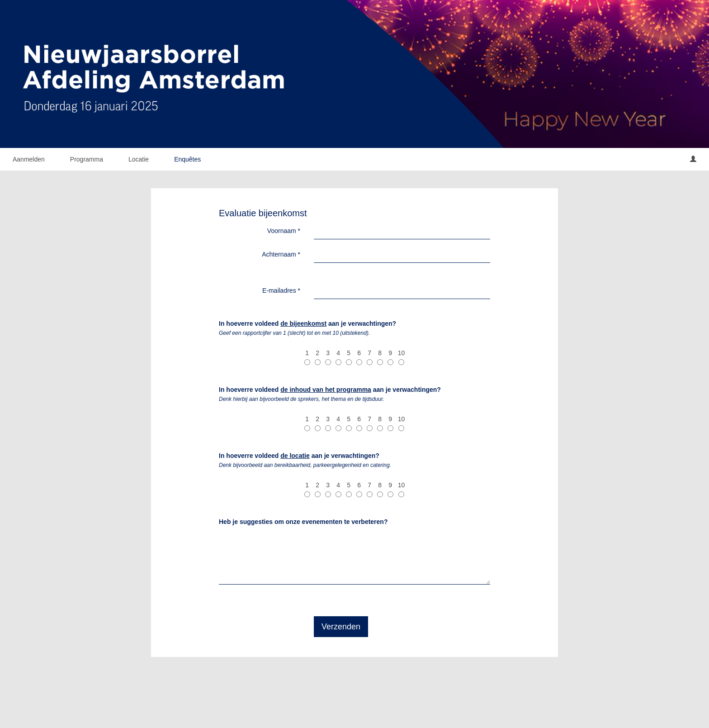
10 (402, 357)
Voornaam (284, 231)
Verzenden (341, 627)
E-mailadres (281, 290)
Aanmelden (29, 159)
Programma (87, 159)
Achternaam (281, 254)
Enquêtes (187, 159)
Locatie (139, 159)
